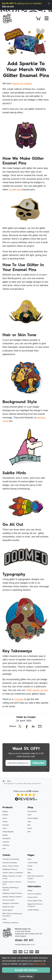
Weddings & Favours (10, 869)
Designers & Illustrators (11, 903)
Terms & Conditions (34, 894)
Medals (5, 835)
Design (30, 869)
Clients (30, 866)
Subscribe (39, 763)
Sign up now (8, 6)
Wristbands (6, 838)
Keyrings (6, 825)
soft (11, 190)
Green (30, 828)
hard (19, 190)
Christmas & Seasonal (10, 923)
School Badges (33, 818)
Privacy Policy (32, 897)
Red (29, 832)
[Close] (49, 3)
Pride (4, 919)
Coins (5, 828)
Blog (9, 781)
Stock (29, 815)
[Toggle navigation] (47, 18)
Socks (5, 818)
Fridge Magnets (8, 832)
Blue (29, 825)
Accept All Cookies (26, 970)
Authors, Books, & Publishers (13, 873)
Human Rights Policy (35, 901)
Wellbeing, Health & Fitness (12, 893)
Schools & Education (10, 863)
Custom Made (32, 863)
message (19, 699)
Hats (4, 848)
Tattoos (5, 822)
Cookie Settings (33, 910)
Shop (29, 859)
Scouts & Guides (8, 900)
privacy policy (39, 964)
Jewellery (6, 845)
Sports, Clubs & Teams (11, 866)
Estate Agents (7, 910)
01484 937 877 (24, 940)
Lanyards (6, 842)
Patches (5, 815)
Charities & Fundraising (11, 859)
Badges (5, 811)
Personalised (32, 811)
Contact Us (31, 882)
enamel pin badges (22, 83)
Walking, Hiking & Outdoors (12, 897)
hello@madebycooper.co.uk (25, 944)
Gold (29, 822)
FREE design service (37, 690)
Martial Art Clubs (8, 907)
